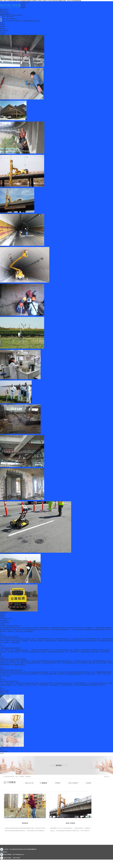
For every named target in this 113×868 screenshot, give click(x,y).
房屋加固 (2, 32)
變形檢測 (20, 817)
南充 (16, 858)
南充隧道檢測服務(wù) (6, 316)
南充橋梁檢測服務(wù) (6, 213)
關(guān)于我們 (4, 691)
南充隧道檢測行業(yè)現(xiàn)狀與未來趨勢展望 (13, 659)
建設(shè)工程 (29, 782)
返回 (107, 777)
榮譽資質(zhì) (9, 729)
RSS (17, 865)
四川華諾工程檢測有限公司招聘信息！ (11, 626)
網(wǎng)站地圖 (4, 865)
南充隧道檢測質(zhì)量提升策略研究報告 (11, 670)
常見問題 (2, 624)
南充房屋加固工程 (5, 468)
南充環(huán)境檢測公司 (7, 380)
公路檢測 (2, 34)
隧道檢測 (23, 8)
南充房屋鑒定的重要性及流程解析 (9, 637)
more (1, 712)
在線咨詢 (2, 23)
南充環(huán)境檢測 (5, 349)
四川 (13, 858)
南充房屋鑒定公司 (5, 100)
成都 (9, 858)
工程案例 (2, 614)
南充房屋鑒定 (4, 67)
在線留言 (12, 865)
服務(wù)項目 (4, 9)
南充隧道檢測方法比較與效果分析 (9, 681)
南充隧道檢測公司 (5, 283)
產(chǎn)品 (4, 11)
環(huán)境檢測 (4, 30)
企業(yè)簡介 (8, 710)
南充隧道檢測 (4, 246)
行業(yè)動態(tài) (5, 622)
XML (20, 865)
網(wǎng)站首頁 (25, 2)
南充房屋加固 (4, 501)
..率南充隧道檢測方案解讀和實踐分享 (10, 648)
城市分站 (4, 858)
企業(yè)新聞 (4, 620)
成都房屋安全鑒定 (5, 121)
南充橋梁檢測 (4, 154)
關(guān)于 (4, 692)
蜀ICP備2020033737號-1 (12, 859)
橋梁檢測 (23, 6)
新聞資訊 (2, 615)
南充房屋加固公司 (5, 434)
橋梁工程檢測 (56, 817)
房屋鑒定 (23, 4)
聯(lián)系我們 (7, 748)
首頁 (16, 776)
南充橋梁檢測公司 (5, 187)
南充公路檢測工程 (5, 584)
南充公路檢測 (4, 612)
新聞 (2, 617)
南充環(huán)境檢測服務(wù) (8, 404)
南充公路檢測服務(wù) (6, 553)
